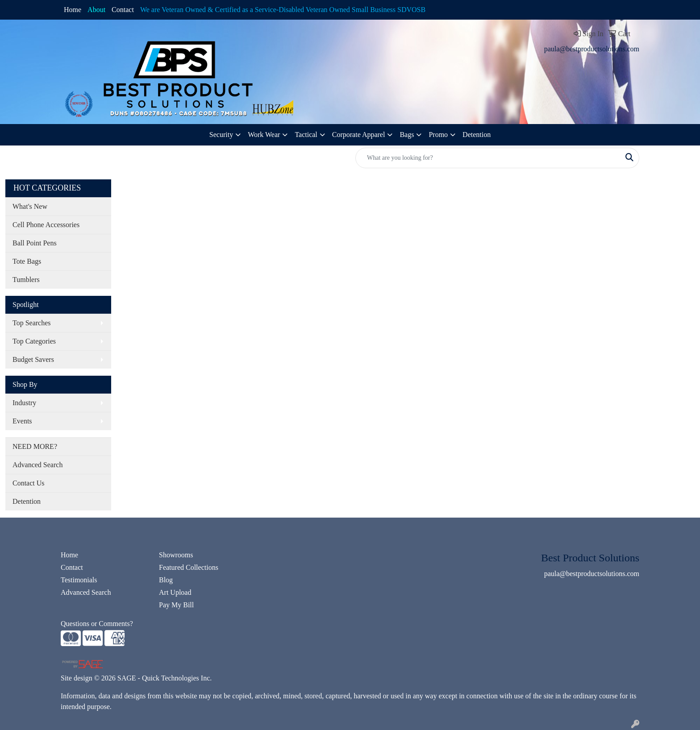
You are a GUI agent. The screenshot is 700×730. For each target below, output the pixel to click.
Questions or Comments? (97, 624)
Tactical (306, 135)
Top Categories (34, 341)
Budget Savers (33, 359)
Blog (166, 580)
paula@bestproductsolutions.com (592, 49)
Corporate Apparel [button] (359, 135)
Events (22, 421)
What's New (30, 206)
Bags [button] (407, 135)
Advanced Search (37, 465)
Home (73, 10)
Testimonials (79, 580)
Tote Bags (27, 261)
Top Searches (32, 323)
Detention (477, 135)
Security (221, 135)
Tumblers (26, 280)
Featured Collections (189, 567)
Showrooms (176, 555)
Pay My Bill (176, 605)
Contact (123, 10)
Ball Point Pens (35, 243)
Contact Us (29, 483)
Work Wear (264, 135)
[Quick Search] (488, 158)
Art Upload (175, 592)
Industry (24, 403)
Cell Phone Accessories (46, 225)
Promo (438, 135)
